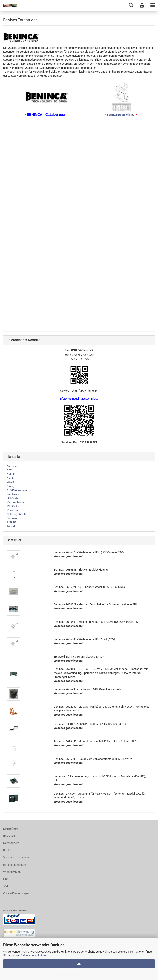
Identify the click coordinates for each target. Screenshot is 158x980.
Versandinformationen (17, 857)
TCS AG (11, 522)
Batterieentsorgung (15, 865)
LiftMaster (13, 498)
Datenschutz (11, 843)
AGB (6, 886)
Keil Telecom (15, 494)
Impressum (10, 836)
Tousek (11, 526)
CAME (10, 474)
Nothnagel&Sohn (17, 514)
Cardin (11, 478)
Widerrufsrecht (12, 872)
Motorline (12, 510)
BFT (9, 470)
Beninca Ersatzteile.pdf (121, 115)
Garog (10, 486)
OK (79, 964)
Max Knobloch (15, 502)
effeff (10, 482)
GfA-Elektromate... (18, 490)
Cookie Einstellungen (16, 893)
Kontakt (8, 850)
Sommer (12, 518)
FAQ (6, 879)
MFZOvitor (13, 506)
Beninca (12, 466)
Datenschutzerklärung (34, 955)
